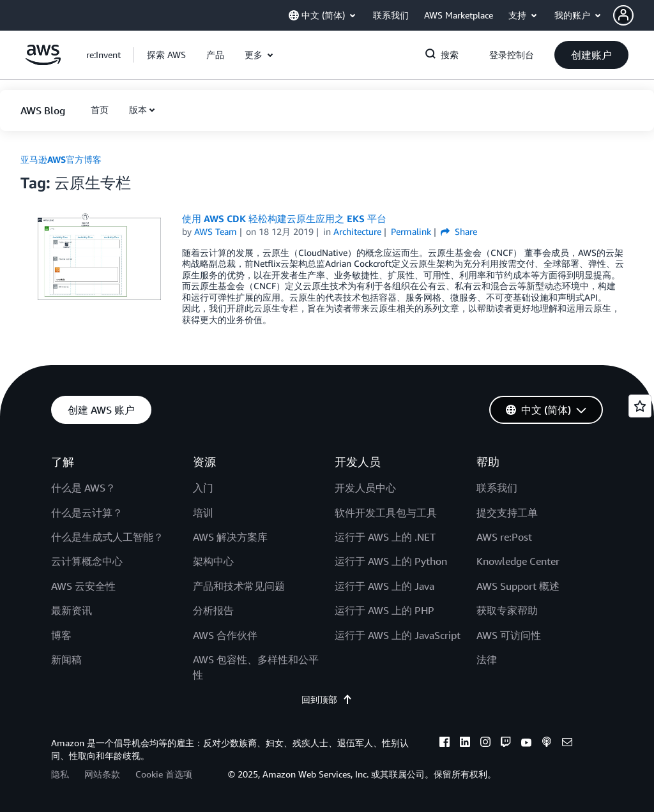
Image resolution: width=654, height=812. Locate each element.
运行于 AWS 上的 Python (391, 561)
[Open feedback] (640, 406)
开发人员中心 (365, 488)
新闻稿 (66, 659)
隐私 (60, 774)
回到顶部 (327, 699)
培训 (203, 513)
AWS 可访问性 (509, 635)
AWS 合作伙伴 (225, 635)
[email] (567, 744)
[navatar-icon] (623, 15)
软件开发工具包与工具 (386, 513)
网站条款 (102, 774)
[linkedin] (465, 744)
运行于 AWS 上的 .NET (385, 537)
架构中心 (213, 561)
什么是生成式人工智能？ (107, 537)
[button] (634, 15)
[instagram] (485, 744)
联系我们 (497, 488)
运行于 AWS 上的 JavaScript (398, 635)
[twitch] (506, 744)
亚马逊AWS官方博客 (61, 159)
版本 (138, 109)
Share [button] (459, 231)
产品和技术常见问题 (239, 586)
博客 (61, 635)
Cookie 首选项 (164, 774)
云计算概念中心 (87, 561)
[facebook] (445, 744)
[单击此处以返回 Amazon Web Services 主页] (43, 62)
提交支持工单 (507, 513)
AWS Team (216, 231)
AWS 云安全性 (83, 586)
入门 (203, 488)
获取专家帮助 (507, 610)
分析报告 (213, 610)
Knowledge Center (518, 561)
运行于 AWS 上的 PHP (384, 610)
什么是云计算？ (87, 513)
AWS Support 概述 (518, 586)
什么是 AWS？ (83, 488)
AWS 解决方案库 (230, 537)
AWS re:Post (504, 537)
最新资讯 (72, 610)
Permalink (411, 231)
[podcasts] (547, 744)
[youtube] (526, 744)
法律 (487, 659)
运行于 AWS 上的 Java (384, 586)
